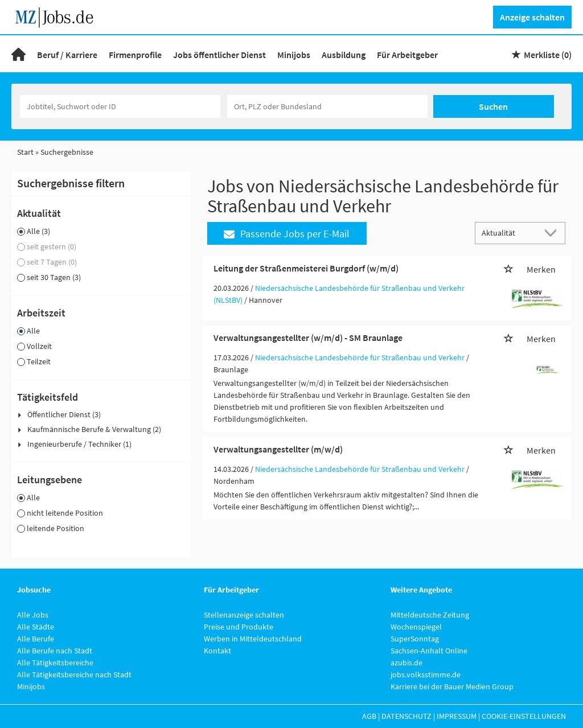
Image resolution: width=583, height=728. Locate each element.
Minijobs (294, 55)
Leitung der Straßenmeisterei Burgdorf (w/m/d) (306, 268)
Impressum (457, 716)
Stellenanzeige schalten (244, 615)
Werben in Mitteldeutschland (253, 639)
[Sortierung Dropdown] (553, 233)
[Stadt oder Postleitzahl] (327, 106)
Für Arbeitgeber (407, 55)
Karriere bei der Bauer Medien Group (452, 686)
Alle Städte (36, 627)
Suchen (493, 106)
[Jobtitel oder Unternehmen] (120, 106)
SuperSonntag (415, 639)
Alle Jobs (33, 615)
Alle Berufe (36, 639)
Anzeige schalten (532, 17)
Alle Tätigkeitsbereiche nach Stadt (74, 674)
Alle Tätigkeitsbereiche (55, 663)
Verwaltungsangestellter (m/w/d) (278, 449)
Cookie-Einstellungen (524, 716)
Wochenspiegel (416, 627)
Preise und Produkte (239, 627)
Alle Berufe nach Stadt (55, 651)
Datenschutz (407, 716)
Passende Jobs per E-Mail (287, 234)
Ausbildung (344, 55)
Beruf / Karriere (67, 55)
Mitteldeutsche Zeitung (430, 615)
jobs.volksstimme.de (426, 674)
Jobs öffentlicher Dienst (219, 55)
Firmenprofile (135, 55)
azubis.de (407, 663)
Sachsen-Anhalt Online (429, 651)
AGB (369, 716)
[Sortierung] (509, 233)
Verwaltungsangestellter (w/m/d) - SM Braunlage (308, 338)
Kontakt (217, 651)
